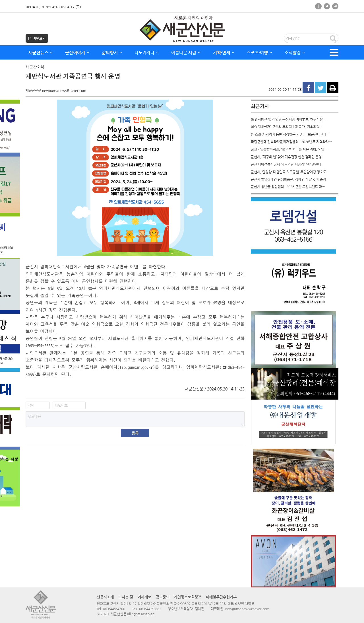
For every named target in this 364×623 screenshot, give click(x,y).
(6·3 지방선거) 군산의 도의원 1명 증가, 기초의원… (287, 127)
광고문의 (163, 597)
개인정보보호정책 (188, 597)
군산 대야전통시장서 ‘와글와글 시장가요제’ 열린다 (286, 164)
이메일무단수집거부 (221, 597)
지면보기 (37, 38)
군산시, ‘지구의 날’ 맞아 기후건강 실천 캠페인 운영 (286, 157)
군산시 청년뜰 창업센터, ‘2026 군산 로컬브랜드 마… (288, 187)
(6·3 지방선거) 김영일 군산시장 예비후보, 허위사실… (288, 119)
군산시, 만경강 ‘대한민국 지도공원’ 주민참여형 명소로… (290, 172)
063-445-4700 (114, 609)
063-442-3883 (150, 609)
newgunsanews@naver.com (247, 609)
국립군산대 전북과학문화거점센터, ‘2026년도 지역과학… (291, 142)
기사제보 (144, 597)
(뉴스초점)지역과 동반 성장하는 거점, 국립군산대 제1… (290, 134)
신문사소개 (105, 597)
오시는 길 (126, 597)
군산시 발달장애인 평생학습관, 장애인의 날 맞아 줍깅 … (290, 179)
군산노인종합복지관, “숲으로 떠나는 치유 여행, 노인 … (289, 149)
